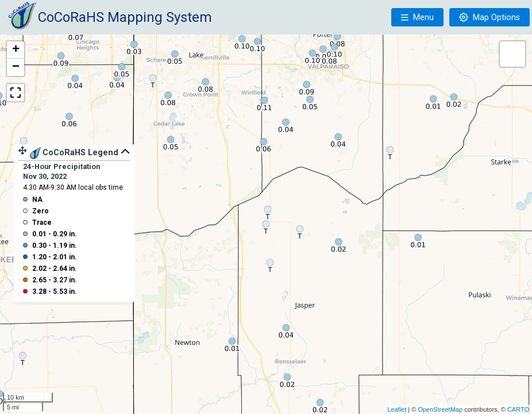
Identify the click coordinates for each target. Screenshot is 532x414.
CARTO (518, 409)
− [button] (16, 67)
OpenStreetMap (440, 409)
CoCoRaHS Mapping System (125, 17)
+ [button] (16, 50)
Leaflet (397, 409)
